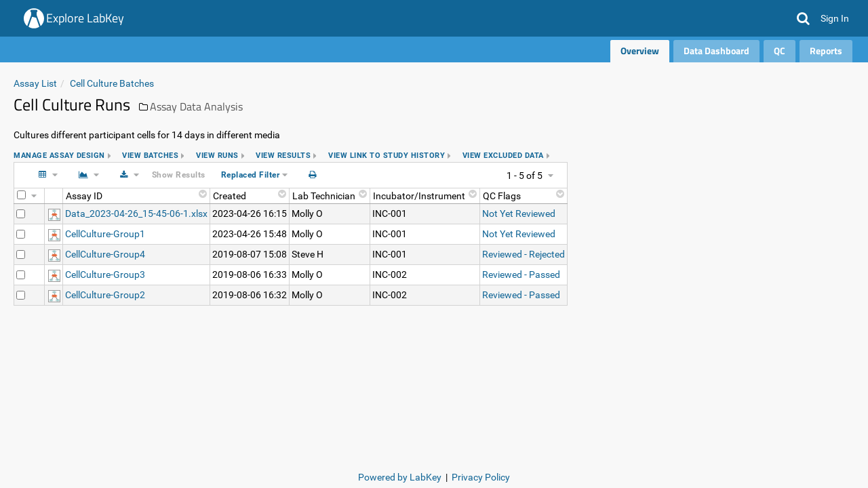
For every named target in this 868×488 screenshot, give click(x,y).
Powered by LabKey (400, 477)
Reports (826, 50)
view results (283, 156)
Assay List (35, 83)
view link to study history (387, 156)
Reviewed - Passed (521, 274)
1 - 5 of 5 (525, 176)
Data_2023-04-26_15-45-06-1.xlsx (136, 213)
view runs (217, 156)
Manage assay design (59, 156)
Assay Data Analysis (196, 106)
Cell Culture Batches (112, 83)
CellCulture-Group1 (105, 234)
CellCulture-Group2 (105, 295)
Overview (640, 50)
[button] (803, 18)
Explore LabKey (85, 18)
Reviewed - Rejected (524, 254)
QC (780, 50)
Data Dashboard (716, 50)
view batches (150, 156)
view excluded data (503, 156)
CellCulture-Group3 (105, 274)
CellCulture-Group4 (105, 254)
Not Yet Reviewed (519, 213)
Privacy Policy (481, 477)
